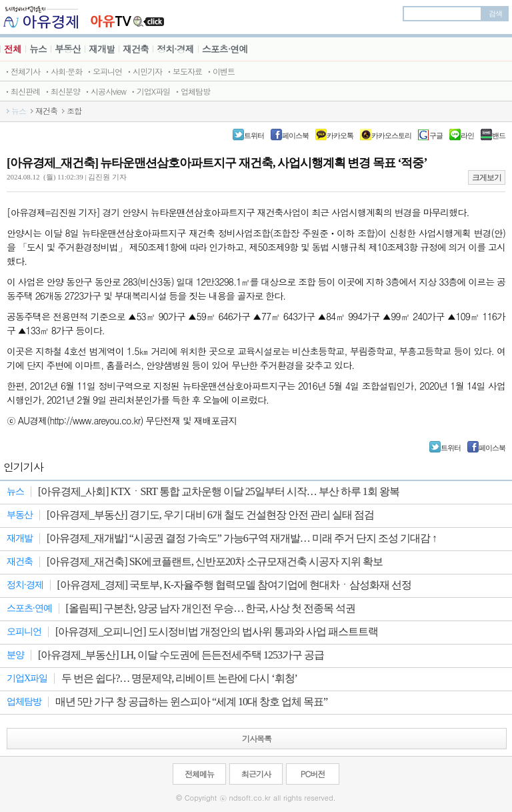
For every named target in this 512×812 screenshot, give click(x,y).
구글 (436, 135)
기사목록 (257, 738)
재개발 (102, 49)
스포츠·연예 (225, 49)
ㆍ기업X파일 (150, 91)
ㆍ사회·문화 (63, 71)
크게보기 (487, 177)
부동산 (68, 49)
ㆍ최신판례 (22, 91)
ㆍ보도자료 (184, 71)
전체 (13, 49)
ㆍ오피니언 (104, 71)
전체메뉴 (199, 774)
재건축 (136, 49)
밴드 (499, 135)
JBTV (128, 17)
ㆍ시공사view (105, 91)
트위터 (254, 135)
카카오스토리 (391, 135)
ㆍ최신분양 (62, 91)
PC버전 (313, 774)
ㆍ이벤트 (220, 71)
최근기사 (256, 774)
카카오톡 (340, 135)
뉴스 (38, 49)
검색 (495, 13)
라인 (467, 135)
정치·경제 (175, 49)
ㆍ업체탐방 (192, 91)
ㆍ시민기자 (144, 71)
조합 (74, 111)
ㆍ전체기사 (22, 71)
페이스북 (295, 135)
